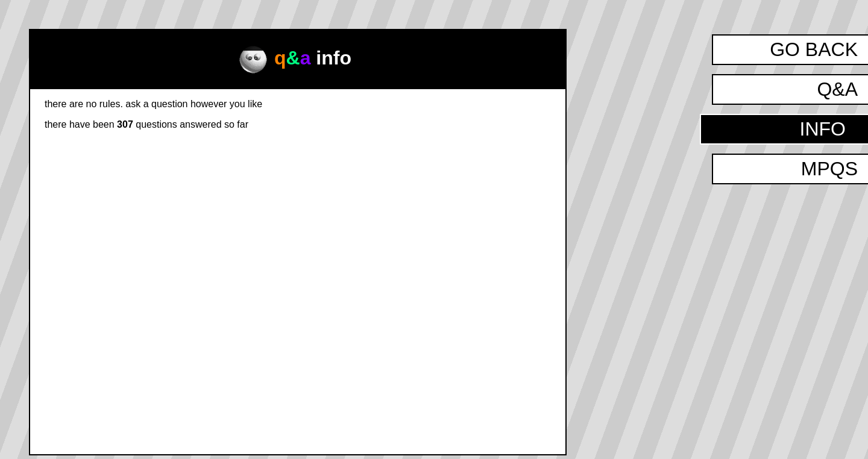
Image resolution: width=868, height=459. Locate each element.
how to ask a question (488, 133)
